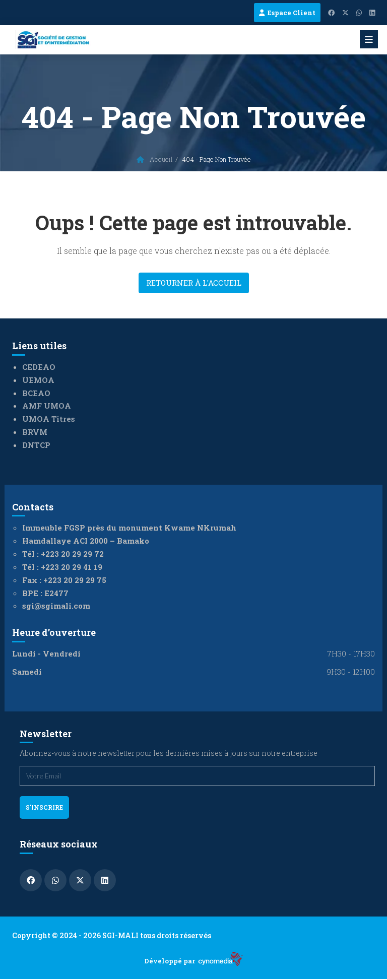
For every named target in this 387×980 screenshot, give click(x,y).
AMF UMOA (47, 406)
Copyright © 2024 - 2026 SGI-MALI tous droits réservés (112, 935)
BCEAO (36, 393)
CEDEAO (39, 367)
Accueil (155, 159)
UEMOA (38, 380)
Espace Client (287, 13)
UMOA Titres (49, 419)
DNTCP (36, 445)
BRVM (35, 432)
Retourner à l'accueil (194, 283)
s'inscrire (44, 807)
